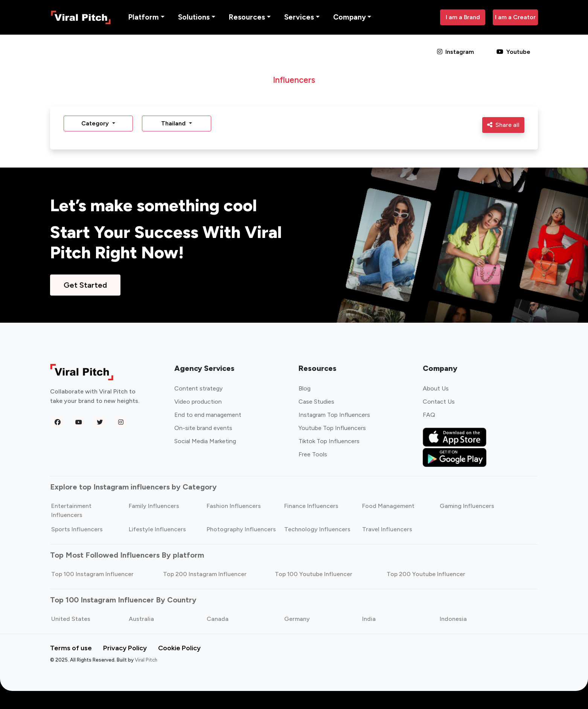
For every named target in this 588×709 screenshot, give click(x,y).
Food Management (388, 506)
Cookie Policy (179, 648)
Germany (297, 619)
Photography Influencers (241, 529)
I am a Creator (515, 17)
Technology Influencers (317, 529)
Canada (218, 619)
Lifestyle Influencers (157, 529)
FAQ (429, 415)
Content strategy (198, 388)
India (369, 619)
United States (71, 619)
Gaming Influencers (467, 506)
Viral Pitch (146, 660)
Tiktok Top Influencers (329, 441)
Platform (144, 17)
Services (299, 17)
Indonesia (453, 619)
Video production (198, 402)
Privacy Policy (125, 648)
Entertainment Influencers (71, 510)
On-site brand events (203, 428)
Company (350, 17)
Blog (305, 388)
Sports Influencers (77, 529)
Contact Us (439, 402)
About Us (436, 388)
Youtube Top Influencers (332, 428)
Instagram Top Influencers (334, 415)
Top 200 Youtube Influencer (426, 574)
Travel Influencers (387, 529)
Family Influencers (154, 506)
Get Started (85, 285)
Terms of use (71, 648)
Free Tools (313, 454)
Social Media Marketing (205, 441)
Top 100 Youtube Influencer (314, 574)
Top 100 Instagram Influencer (92, 574)
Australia (141, 619)
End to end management (208, 415)
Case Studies (316, 402)
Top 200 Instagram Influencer (205, 574)
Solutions (194, 17)
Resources (247, 17)
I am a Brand (463, 17)
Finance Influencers (311, 506)
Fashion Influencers (234, 506)
